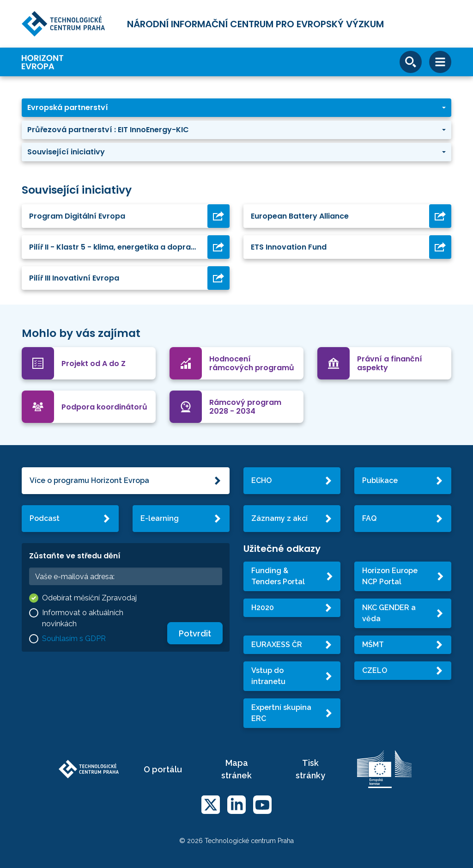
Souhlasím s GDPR (74, 639)
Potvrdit (195, 633)
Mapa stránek (236, 769)
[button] (236, 108)
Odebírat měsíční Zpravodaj (89, 598)
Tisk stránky (310, 769)
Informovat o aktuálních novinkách (83, 618)
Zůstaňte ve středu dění (75, 556)
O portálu (163, 769)
